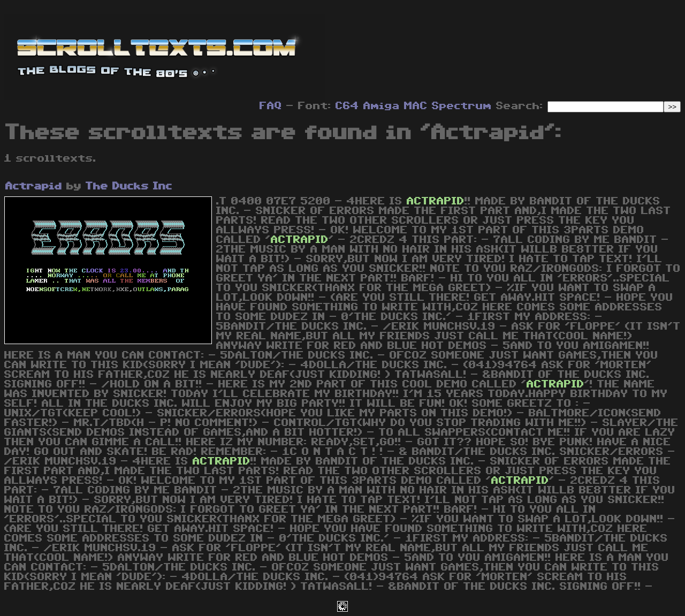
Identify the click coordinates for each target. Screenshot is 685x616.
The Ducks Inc (129, 186)
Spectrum (462, 106)
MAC (416, 106)
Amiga (382, 106)
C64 (347, 106)
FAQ (271, 106)
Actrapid (34, 186)
